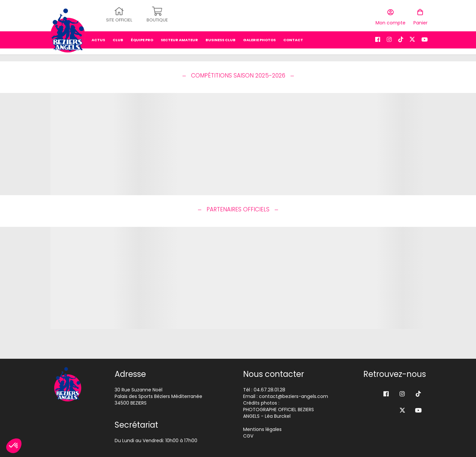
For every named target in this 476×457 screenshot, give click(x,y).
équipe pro (142, 38)
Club (118, 38)
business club (221, 38)
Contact (293, 38)
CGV (248, 436)
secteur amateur (179, 38)
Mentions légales (262, 429)
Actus (98, 38)
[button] (14, 446)
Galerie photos (259, 38)
